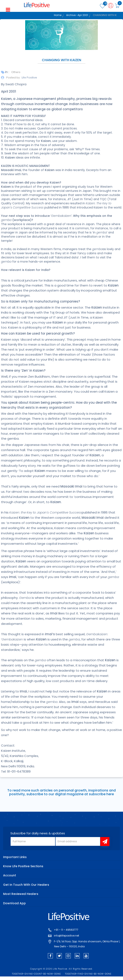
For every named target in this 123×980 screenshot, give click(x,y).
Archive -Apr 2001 (77, 15)
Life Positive (29, 78)
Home (58, 15)
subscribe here (101, 794)
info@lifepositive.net (66, 936)
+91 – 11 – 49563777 (66, 930)
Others (16, 72)
